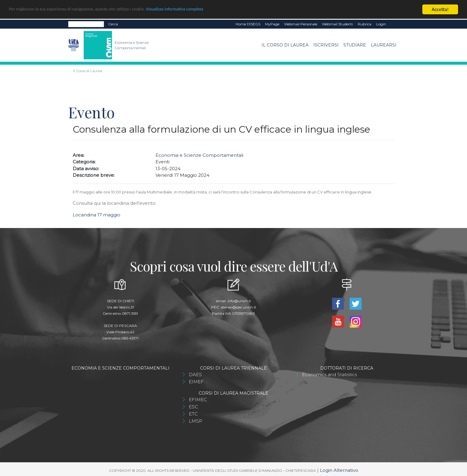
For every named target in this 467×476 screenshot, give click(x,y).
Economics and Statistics (329, 375)
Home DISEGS (248, 24)
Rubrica (365, 24)
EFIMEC (198, 400)
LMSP (196, 421)
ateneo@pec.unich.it (238, 307)
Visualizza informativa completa (196, 10)
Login (381, 24)
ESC (193, 407)
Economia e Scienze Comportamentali (199, 155)
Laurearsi (384, 45)
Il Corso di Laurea (285, 45)
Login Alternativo (339, 470)
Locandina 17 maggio (96, 215)
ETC (193, 414)
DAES (195, 375)
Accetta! (440, 9)
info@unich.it (239, 301)
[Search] (86, 24)
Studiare (355, 45)
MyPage (272, 24)
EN (394, 24)
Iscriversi (326, 45)
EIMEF (196, 382)
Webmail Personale (301, 24)
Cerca (113, 24)
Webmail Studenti (337, 24)
